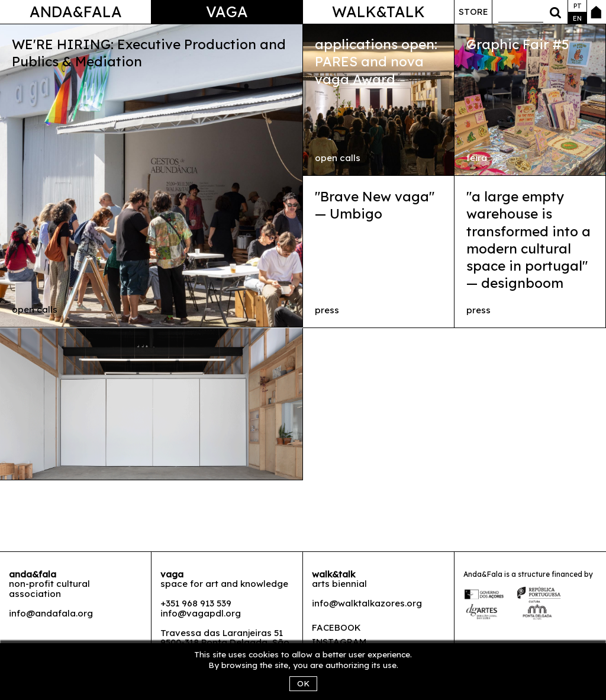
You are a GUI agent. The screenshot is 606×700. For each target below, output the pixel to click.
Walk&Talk (378, 12)
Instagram (339, 642)
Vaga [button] (227, 12)
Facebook (336, 627)
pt (578, 6)
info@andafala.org (51, 613)
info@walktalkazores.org (367, 603)
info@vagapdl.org (201, 613)
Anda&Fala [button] (76, 12)
